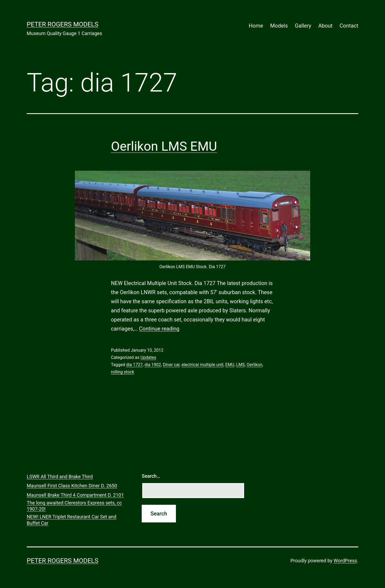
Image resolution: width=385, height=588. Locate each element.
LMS (240, 365)
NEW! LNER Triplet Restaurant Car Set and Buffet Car (72, 520)
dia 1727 (134, 365)
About (325, 26)
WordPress (345, 561)
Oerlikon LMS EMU (164, 146)
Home (256, 26)
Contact (349, 26)
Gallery (303, 26)
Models (279, 26)
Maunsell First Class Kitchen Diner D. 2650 (72, 486)
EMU (230, 365)
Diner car (171, 365)
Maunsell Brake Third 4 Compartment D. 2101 (75, 495)
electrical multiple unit (203, 365)
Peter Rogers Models (63, 24)
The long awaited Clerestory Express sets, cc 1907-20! (74, 506)
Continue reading (159, 329)
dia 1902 (153, 365)
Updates (148, 357)
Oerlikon (255, 365)
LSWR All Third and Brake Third (60, 477)
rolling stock (123, 372)
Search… (151, 476)
